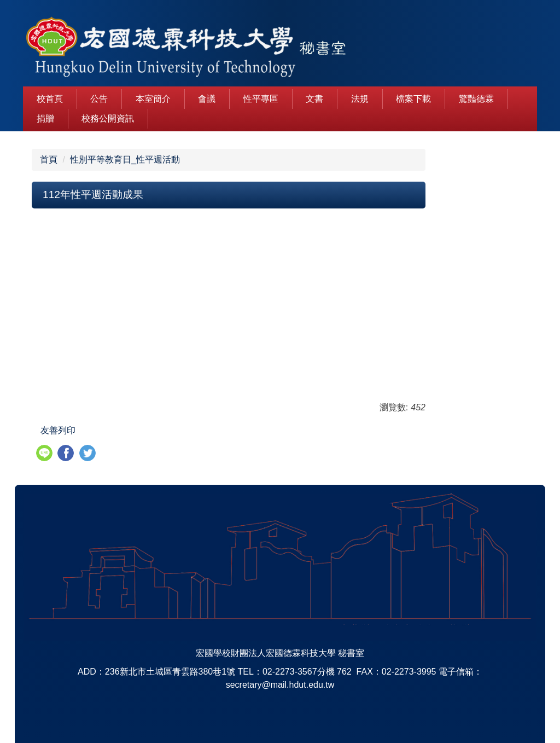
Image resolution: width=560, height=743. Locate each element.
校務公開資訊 (108, 118)
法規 (360, 99)
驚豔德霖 (476, 99)
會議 (207, 99)
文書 (314, 99)
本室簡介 (153, 99)
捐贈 (45, 118)
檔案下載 (413, 99)
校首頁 (50, 99)
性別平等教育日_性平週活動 (125, 159)
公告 (99, 99)
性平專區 (261, 99)
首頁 (49, 159)
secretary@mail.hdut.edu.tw (280, 685)
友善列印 (58, 430)
